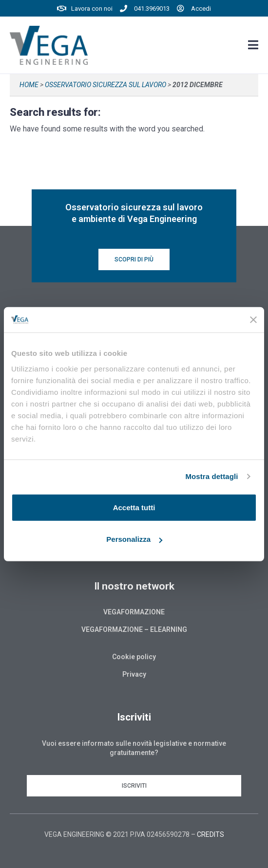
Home (29, 85)
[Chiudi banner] (253, 320)
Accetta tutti (134, 507)
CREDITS (211, 834)
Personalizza (134, 539)
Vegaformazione (134, 612)
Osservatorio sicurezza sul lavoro (105, 85)
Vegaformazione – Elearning (134, 629)
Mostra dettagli (211, 476)
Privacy (134, 674)
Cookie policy (134, 657)
